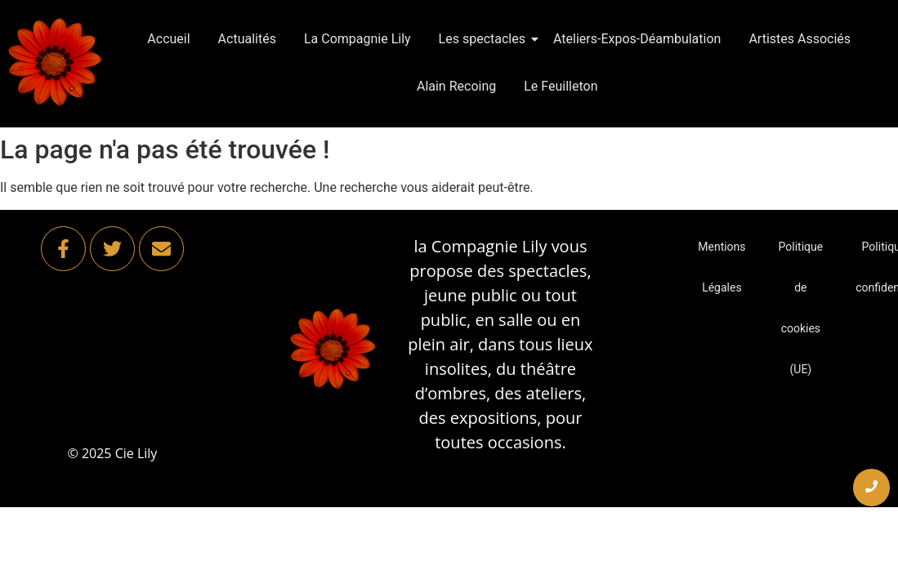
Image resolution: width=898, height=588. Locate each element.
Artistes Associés (800, 39)
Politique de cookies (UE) (801, 308)
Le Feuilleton (561, 86)
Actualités (247, 39)
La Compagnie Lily (357, 39)
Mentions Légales (722, 267)
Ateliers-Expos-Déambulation (637, 39)
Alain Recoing (456, 86)
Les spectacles (485, 39)
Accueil (168, 39)
